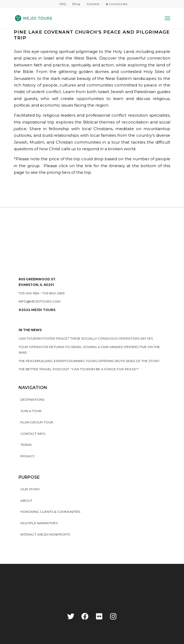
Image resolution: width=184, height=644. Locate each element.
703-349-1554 (29, 293)
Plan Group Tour (37, 422)
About (26, 501)
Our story (30, 489)
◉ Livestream (116, 4)
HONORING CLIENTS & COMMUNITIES (50, 512)
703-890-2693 (53, 293)
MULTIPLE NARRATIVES (39, 523)
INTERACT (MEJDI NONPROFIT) (45, 534)
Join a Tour (31, 411)
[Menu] (167, 18)
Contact (93, 4)
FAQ (63, 4)
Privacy (28, 456)
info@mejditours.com (39, 301)
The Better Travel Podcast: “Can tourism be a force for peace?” (79, 369)
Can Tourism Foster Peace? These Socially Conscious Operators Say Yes (86, 338)
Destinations (32, 399)
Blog (76, 4)
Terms (26, 445)
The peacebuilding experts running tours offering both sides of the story (89, 361)
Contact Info (33, 434)
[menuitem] (63, 4)
